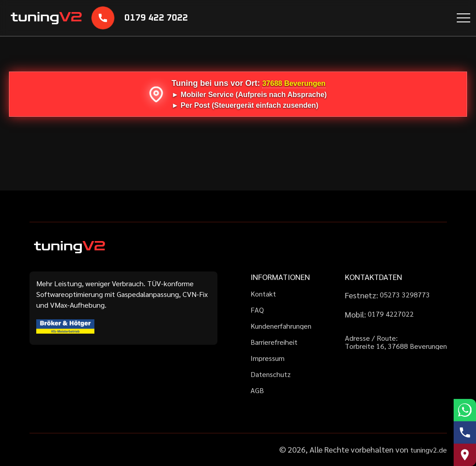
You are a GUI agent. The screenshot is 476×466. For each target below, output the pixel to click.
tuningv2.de (429, 450)
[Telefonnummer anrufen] (465, 432)
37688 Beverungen (294, 83)
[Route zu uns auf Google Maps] (465, 455)
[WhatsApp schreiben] (465, 410)
